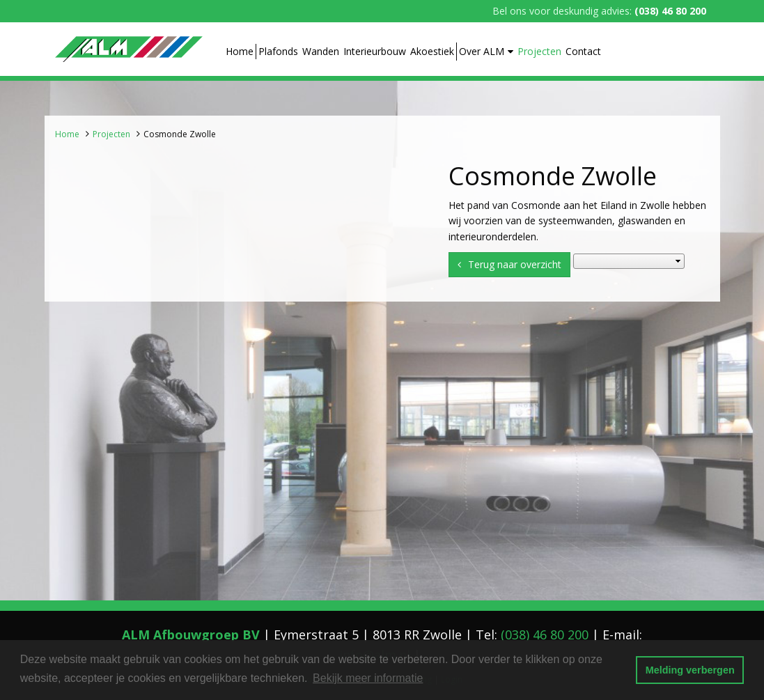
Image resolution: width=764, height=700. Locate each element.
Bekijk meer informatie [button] (368, 678)
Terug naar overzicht (515, 264)
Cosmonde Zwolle (180, 134)
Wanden (321, 51)
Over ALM (486, 51)
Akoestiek (432, 51)
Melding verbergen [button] (690, 670)
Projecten (539, 51)
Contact (583, 51)
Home (240, 51)
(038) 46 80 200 (670, 11)
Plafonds (278, 51)
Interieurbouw (375, 51)
